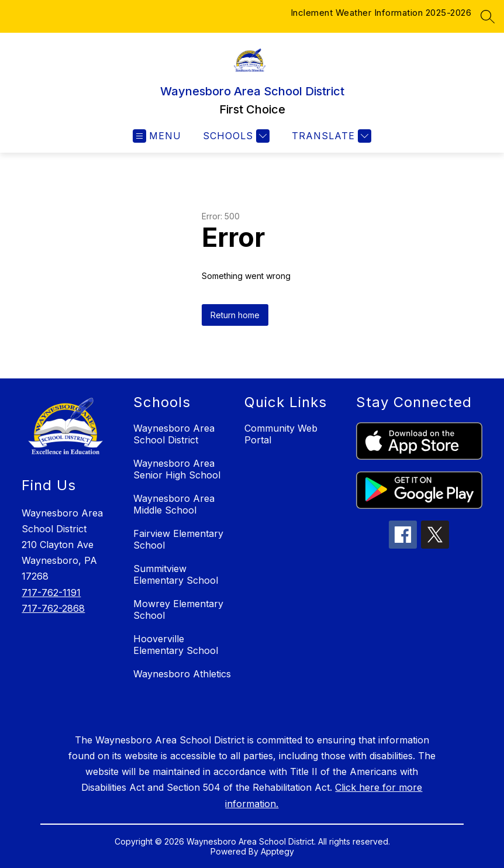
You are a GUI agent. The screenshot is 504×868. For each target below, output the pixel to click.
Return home (235, 315)
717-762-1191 (51, 593)
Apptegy (277, 851)
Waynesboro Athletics (182, 674)
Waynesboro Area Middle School (174, 504)
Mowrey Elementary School (178, 609)
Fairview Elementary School (178, 539)
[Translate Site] (330, 136)
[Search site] (488, 16)
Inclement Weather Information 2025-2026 (381, 13)
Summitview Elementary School (176, 574)
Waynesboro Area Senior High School (177, 469)
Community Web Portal (281, 434)
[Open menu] (157, 136)
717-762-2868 (53, 608)
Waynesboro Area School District (174, 434)
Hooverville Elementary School (176, 645)
